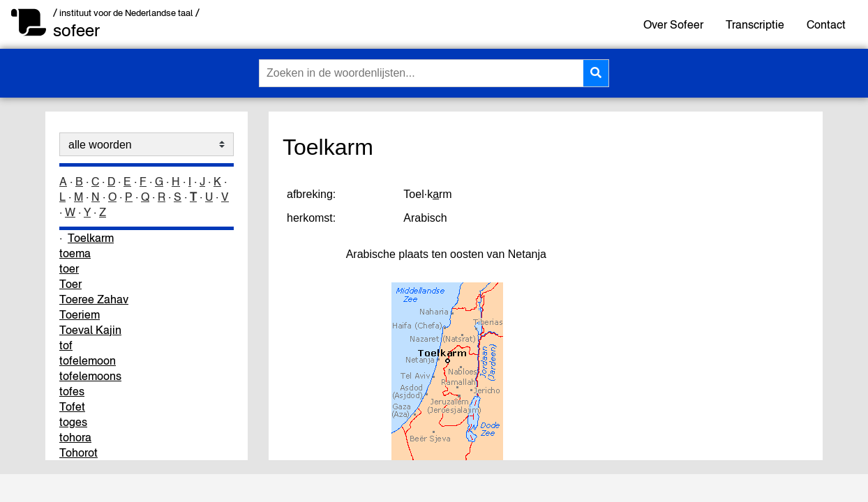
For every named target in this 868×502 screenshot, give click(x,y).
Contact (826, 24)
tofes (72, 391)
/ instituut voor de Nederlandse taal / (126, 13)
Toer (70, 284)
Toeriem (80, 314)
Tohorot (78, 452)
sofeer (76, 30)
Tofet (72, 406)
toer (69, 268)
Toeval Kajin (90, 330)
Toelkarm (91, 238)
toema (75, 253)
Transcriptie (755, 24)
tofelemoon (88, 360)
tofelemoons (90, 376)
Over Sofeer (673, 24)
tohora (75, 437)
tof (66, 345)
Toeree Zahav (94, 299)
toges (73, 422)
